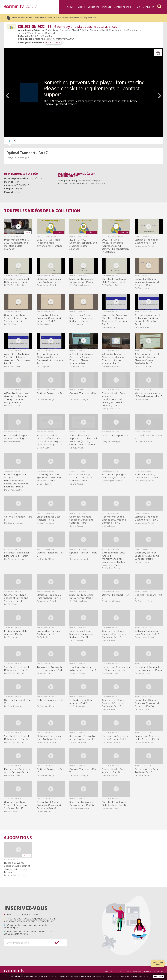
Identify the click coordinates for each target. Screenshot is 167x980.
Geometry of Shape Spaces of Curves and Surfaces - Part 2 (16, 318)
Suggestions (18, 838)
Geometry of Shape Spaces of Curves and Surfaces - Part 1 (147, 282)
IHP (17, 182)
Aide (119, 971)
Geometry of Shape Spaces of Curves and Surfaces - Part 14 (147, 703)
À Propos (108, 971)
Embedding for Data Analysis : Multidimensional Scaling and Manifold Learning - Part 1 (114, 399)
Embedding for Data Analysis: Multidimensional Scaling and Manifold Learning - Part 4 (114, 559)
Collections (93, 7)
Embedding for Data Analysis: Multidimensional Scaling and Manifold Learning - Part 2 (16, 481)
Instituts (107, 7)
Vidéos (81, 7)
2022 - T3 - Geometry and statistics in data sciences (68, 26)
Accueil (71, 7)
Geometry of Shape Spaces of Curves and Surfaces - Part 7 (81, 520)
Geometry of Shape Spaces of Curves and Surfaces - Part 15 (16, 805)
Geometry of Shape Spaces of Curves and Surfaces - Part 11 (81, 634)
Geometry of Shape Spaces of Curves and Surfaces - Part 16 (49, 805)
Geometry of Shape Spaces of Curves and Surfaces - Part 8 (114, 520)
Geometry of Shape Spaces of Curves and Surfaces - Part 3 (49, 318)
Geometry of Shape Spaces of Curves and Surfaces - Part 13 (114, 703)
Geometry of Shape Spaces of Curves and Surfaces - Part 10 (16, 598)
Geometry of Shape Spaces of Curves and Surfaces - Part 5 (49, 478)
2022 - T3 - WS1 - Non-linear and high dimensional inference (50, 243)
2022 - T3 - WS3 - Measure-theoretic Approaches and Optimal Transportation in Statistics (115, 246)
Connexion (149, 7)
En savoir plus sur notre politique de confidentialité (126, 976)
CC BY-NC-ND (22, 185)
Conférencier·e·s (122, 7)
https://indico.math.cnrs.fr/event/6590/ (54, 39)
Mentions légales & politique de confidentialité (145, 971)
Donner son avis (158, 963)
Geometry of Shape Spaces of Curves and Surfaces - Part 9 (147, 556)
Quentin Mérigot (20, 158)
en (138, 7)
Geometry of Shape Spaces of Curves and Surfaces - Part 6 (81, 478)
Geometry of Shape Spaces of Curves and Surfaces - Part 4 (81, 318)
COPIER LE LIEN (53, 43)
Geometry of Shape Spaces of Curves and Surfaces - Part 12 (114, 634)
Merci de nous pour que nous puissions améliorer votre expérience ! (51, 18)
